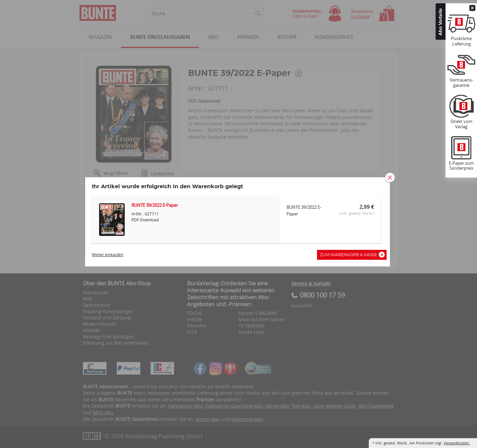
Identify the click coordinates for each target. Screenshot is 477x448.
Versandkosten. (457, 443)
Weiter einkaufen (108, 256)
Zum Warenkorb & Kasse (351, 257)
